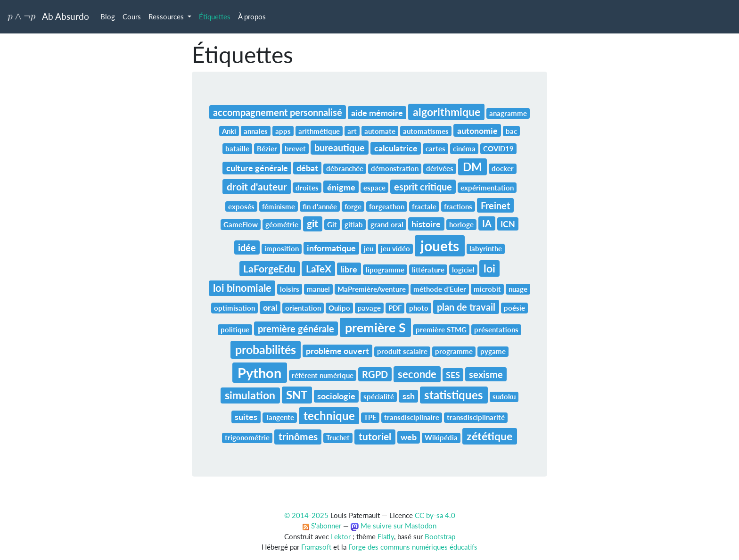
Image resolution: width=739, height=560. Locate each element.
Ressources (167, 16)
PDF (395, 308)
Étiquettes (215, 16)
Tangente (280, 417)
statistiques (454, 395)
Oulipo (339, 308)
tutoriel (375, 436)
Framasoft (316, 547)
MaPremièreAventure (372, 289)
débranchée (345, 168)
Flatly (386, 536)
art (352, 131)
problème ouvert (337, 351)
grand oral (387, 224)
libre (349, 269)
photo (419, 308)
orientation (303, 308)
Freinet (495, 206)
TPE (370, 417)
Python (259, 373)
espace (374, 188)
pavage (369, 308)
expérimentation (487, 188)
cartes (435, 148)
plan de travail (466, 307)
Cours (132, 16)
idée (247, 247)
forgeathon (387, 206)
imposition (282, 248)
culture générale (257, 168)
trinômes (298, 436)
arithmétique (319, 131)
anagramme (508, 113)
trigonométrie (247, 437)
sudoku (504, 396)
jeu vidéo (395, 248)
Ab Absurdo (48, 16)
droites (307, 188)
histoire (426, 224)
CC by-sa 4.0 (435, 515)
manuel (318, 289)
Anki (229, 131)
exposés (241, 206)
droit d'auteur (257, 187)
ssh (409, 396)
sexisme (486, 374)
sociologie (336, 396)
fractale (424, 206)
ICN (508, 224)
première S (375, 327)
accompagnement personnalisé (278, 112)
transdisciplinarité (476, 417)
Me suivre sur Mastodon (394, 526)
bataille (237, 148)
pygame (493, 351)
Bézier (267, 148)
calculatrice (396, 148)
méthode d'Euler (440, 289)
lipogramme (385, 270)
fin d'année (320, 206)
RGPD (375, 374)
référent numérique (323, 375)
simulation (250, 395)
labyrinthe (486, 248)
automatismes (426, 131)
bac (511, 131)
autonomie (477, 131)
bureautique (340, 148)
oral (270, 307)
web (409, 437)
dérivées (440, 168)
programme (454, 351)
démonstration (395, 168)
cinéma (464, 148)
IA (487, 223)
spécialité (379, 396)
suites (246, 417)
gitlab (354, 224)
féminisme (279, 206)
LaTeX (319, 269)
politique (235, 329)
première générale (296, 329)
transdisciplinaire (412, 417)
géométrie (282, 224)
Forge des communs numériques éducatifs (413, 547)
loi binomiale (242, 288)
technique (329, 416)
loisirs (290, 289)
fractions (458, 206)
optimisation (234, 308)
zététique (489, 436)
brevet (295, 148)
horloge (461, 224)
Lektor (341, 536)
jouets (440, 246)
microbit (487, 289)
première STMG (441, 329)
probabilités (266, 349)
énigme (341, 187)
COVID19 (498, 148)
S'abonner (322, 526)
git (312, 223)
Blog (108, 16)
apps (283, 131)
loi (489, 268)
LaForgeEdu (269, 269)
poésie (514, 308)
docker (503, 168)
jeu (369, 248)
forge (353, 206)
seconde (417, 374)
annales (256, 131)
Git (332, 224)
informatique (331, 248)
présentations (496, 329)
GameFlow (241, 224)
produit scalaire (402, 351)
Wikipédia (441, 437)
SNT (297, 395)
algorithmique (447, 112)
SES (453, 375)
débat (307, 168)
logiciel (463, 270)
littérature (428, 270)
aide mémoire (377, 113)
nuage (518, 289)
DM (472, 167)
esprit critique (423, 187)
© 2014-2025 (306, 515)
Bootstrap (440, 536)
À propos (252, 16)
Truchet (338, 437)
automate (380, 131)
